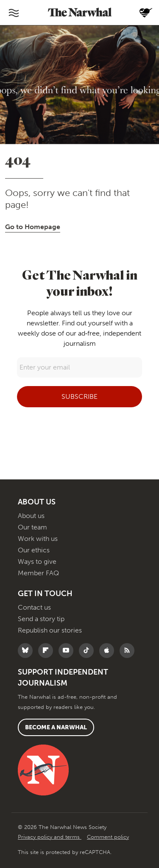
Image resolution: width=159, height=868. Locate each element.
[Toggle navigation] (14, 13)
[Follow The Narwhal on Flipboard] (48, 651)
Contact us (34, 607)
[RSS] (129, 651)
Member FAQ (38, 573)
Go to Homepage (33, 227)
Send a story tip (41, 619)
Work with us (38, 539)
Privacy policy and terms (50, 837)
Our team (32, 527)
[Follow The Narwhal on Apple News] (109, 651)
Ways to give (37, 561)
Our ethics (34, 550)
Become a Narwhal (56, 727)
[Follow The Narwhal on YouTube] (68, 651)
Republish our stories (50, 630)
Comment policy (108, 837)
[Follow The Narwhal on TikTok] (88, 651)
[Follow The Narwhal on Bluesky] (27, 651)
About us (31, 516)
